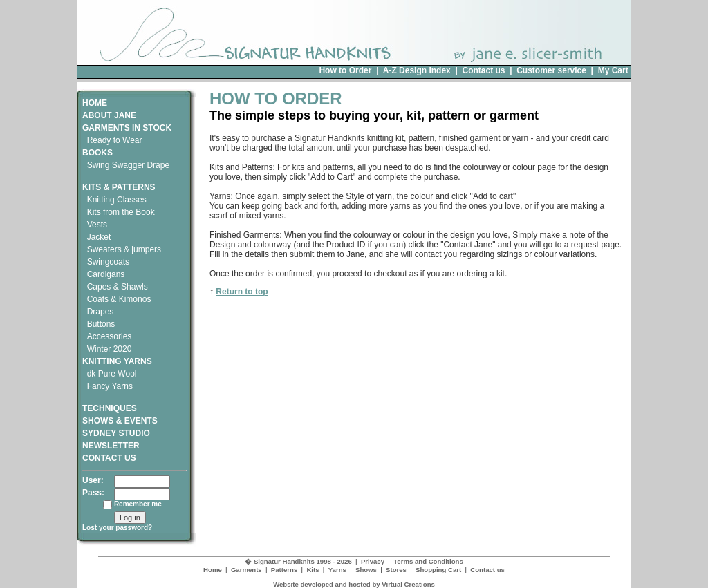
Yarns (337, 570)
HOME (95, 103)
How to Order (345, 70)
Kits (313, 570)
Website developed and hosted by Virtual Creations (354, 584)
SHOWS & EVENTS (120, 421)
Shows (366, 570)
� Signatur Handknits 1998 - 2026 (298, 561)
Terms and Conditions (428, 561)
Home (213, 570)
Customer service (551, 70)
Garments (246, 570)
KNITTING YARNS (117, 361)
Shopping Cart (438, 570)
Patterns (284, 570)
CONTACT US (109, 458)
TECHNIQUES (110, 404)
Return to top (242, 292)
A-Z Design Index (417, 70)
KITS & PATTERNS (119, 187)
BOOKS (97, 153)
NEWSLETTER (111, 446)
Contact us (483, 70)
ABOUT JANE (109, 115)
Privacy (373, 561)
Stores (396, 570)
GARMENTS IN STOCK (127, 128)
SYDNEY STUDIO (116, 433)
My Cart (613, 70)
